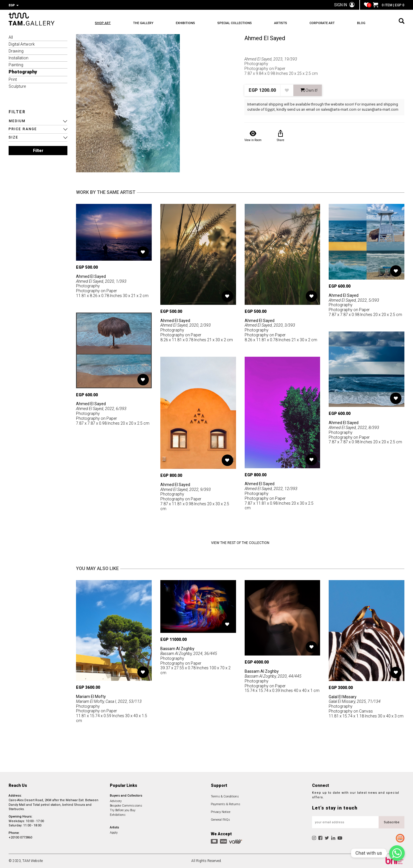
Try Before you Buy (123, 810)
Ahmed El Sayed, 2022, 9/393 (186, 489)
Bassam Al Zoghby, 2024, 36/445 (189, 654)
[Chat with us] (397, 853)
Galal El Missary (343, 697)
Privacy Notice (221, 812)
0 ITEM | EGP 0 (389, 5)
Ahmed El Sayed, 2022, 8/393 (354, 428)
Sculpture (17, 86)
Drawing (16, 51)
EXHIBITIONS (185, 23)
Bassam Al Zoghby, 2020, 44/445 (273, 676)
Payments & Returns (226, 804)
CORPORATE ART (322, 23)
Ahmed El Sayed (265, 38)
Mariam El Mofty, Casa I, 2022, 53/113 (109, 701)
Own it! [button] (309, 90)
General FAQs (220, 820)
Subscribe (392, 822)
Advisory (116, 801)
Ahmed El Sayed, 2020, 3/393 (270, 325)
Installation (18, 58)
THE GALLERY (143, 23)
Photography (23, 72)
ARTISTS (281, 23)
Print (13, 79)
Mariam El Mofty (91, 697)
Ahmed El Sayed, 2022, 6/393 (101, 409)
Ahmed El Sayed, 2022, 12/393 (271, 489)
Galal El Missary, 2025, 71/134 (355, 701)
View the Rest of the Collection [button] (240, 543)
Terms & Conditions (225, 796)
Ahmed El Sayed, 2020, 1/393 (101, 281)
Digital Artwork (22, 44)
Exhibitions (118, 815)
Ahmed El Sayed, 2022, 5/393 (354, 300)
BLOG (361, 23)
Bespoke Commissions (126, 806)
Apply (114, 833)
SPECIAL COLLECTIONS (235, 23)
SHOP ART (103, 23)
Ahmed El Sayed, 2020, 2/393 (186, 325)
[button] (38, 121)
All (11, 37)
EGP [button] (14, 5)
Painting (16, 65)
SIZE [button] (13, 137)
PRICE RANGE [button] (23, 129)
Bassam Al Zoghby (177, 649)
